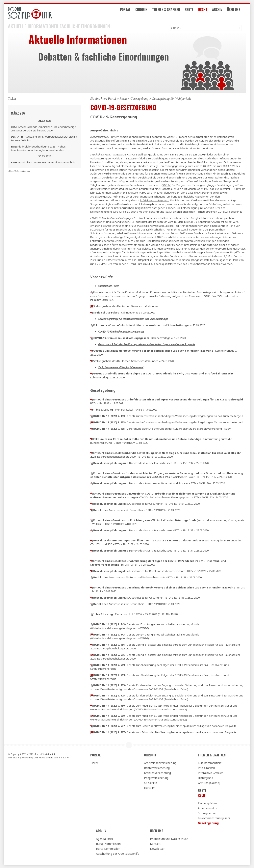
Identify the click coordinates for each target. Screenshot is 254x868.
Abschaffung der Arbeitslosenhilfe (118, 854)
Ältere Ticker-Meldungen (19, 171)
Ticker (94, 763)
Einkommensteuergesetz (214, 818)
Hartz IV (149, 788)
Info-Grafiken (206, 768)
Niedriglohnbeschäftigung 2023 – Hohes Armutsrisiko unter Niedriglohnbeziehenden (38, 148)
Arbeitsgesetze (208, 808)
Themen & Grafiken (170, 12)
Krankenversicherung (157, 773)
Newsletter (157, 849)
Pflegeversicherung (156, 778)
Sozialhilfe (151, 783)
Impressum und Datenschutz (169, 839)
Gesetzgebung (139, 99)
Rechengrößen (207, 803)
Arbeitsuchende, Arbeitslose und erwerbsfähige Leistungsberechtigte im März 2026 (43, 129)
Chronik (146, 12)
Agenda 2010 (104, 839)
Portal (130, 12)
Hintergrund (205, 778)
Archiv (222, 12)
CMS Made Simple (43, 758)
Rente (193, 12)
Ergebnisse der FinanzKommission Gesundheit (43, 162)
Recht (207, 12)
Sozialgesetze (207, 813)
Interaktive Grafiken (211, 773)
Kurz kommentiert (210, 763)
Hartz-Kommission (108, 849)
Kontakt (155, 844)
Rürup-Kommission (108, 844)
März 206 (18, 113)
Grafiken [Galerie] (209, 783)
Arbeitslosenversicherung (160, 763)
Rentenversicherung (157, 768)
